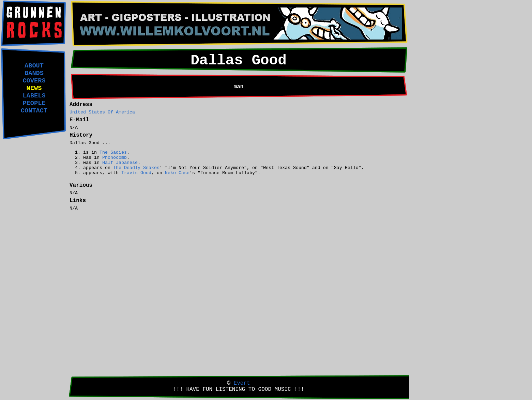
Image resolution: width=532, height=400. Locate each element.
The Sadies (113, 152)
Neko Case (177, 173)
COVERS (34, 81)
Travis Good (136, 173)
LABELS (34, 96)
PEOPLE (34, 103)
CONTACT (34, 111)
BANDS (34, 73)
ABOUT (34, 66)
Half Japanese (120, 163)
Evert (242, 383)
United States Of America (102, 112)
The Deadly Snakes (136, 168)
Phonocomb (115, 158)
